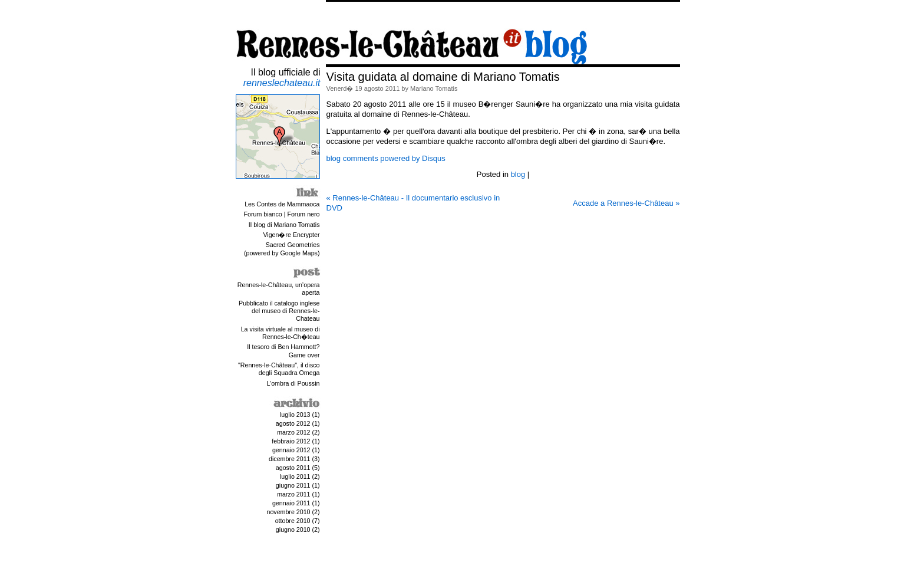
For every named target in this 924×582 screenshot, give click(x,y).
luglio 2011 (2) (300, 476)
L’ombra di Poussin (293, 383)
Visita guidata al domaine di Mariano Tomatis (443, 77)
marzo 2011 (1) (298, 494)
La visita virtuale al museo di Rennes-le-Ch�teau (280, 333)
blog (518, 174)
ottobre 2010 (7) (298, 521)
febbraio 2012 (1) (296, 441)
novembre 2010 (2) (293, 512)
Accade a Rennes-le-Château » (626, 203)
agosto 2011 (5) (298, 468)
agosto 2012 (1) (298, 423)
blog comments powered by (386, 158)
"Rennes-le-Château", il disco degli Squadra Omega (279, 369)
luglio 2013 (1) (300, 415)
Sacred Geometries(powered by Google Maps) (282, 249)
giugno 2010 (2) (298, 530)
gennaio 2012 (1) (296, 450)
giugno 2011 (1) (298, 485)
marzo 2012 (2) (298, 432)
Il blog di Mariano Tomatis (284, 225)
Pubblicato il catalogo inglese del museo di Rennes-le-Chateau (279, 311)
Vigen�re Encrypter (291, 235)
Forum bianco (263, 214)
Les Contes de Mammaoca (282, 204)
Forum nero (303, 214)
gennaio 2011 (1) (296, 503)
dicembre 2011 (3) (294, 459)
